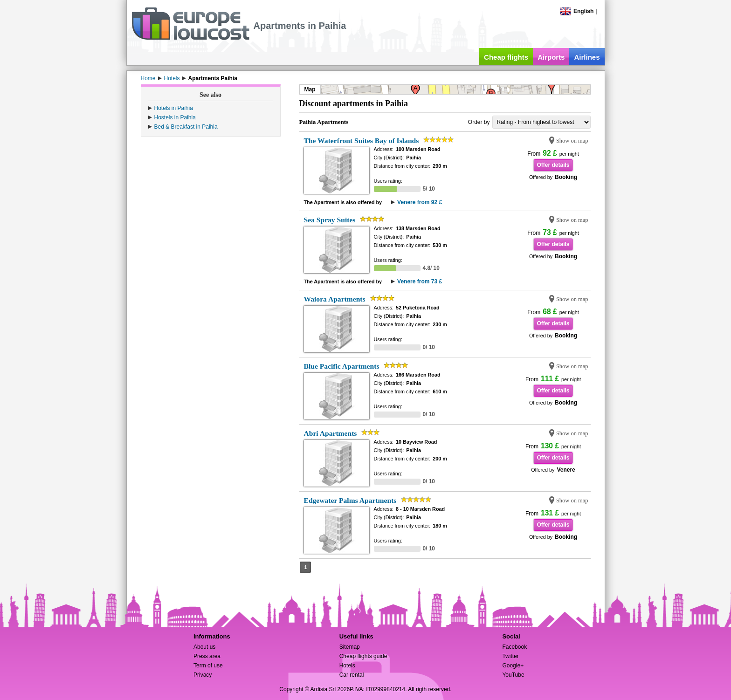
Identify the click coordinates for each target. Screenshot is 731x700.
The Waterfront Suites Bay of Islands (362, 141)
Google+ (513, 666)
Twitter (510, 656)
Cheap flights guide (363, 656)
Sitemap (350, 647)
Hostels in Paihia (175, 117)
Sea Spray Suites (330, 220)
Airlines (587, 57)
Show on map (572, 141)
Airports (551, 57)
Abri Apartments (331, 433)
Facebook (514, 647)
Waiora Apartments (335, 299)
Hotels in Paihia (174, 108)
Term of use (208, 666)
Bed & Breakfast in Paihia (186, 127)
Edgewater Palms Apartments (350, 500)
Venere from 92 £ (420, 202)
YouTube (513, 675)
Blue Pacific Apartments (342, 366)
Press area (207, 656)
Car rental (352, 675)
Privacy (203, 675)
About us (204, 647)
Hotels (347, 666)
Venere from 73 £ (420, 281)
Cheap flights (506, 57)
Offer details (553, 165)
